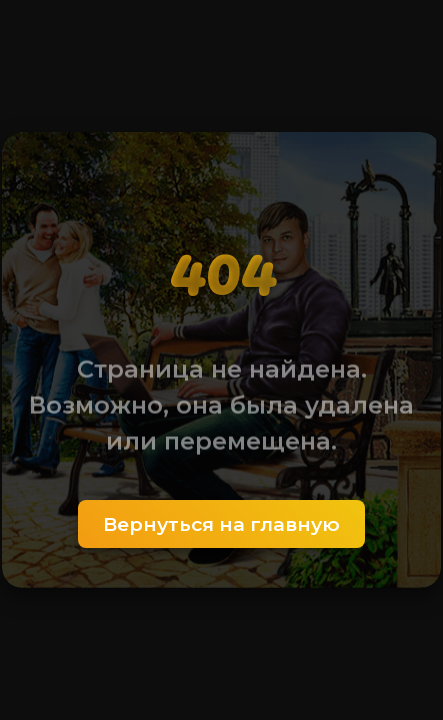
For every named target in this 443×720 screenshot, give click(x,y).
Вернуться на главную (221, 524)
